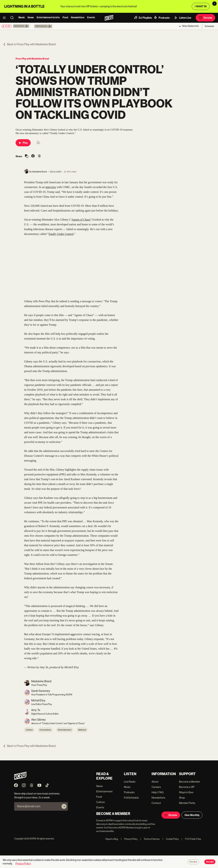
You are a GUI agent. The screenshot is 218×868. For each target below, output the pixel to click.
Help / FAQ (158, 792)
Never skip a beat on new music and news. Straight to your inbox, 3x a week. (37, 795)
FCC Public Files (191, 839)
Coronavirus (45, 730)
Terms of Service (150, 839)
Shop (182, 798)
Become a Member (190, 782)
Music (22, 17)
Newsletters (78, 17)
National (82, 730)
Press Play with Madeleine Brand (32, 59)
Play (23, 143)
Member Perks (187, 803)
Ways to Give (186, 792)
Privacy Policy (129, 839)
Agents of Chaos (81, 220)
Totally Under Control (61, 234)
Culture (29, 730)
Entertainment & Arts (48, 17)
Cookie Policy (171, 839)
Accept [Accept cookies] (210, 862)
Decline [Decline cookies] (193, 862)
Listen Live (183, 18)
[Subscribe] (64, 806)
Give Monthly (192, 815)
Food (65, 17)
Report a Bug (112, 839)
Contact (156, 803)
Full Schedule (131, 798)
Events (91, 17)
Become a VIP (187, 787)
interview (51, 187)
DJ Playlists (143, 18)
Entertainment (65, 730)
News (31, 17)
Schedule (209, 26)
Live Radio (130, 782)
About (155, 782)
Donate (205, 18)
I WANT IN (201, 6)
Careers (156, 787)
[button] (21, 26)
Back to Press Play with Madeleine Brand (29, 44)
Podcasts (162, 18)
